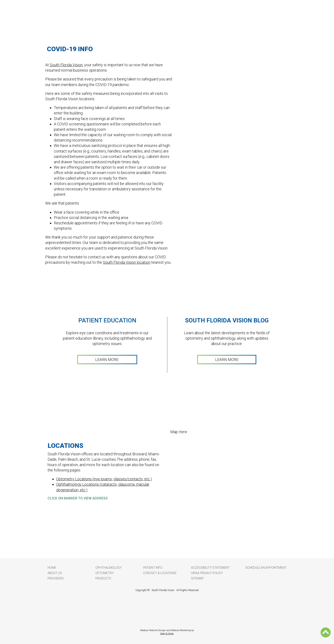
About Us (55, 573)
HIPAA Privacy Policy (207, 573)
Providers (56, 578)
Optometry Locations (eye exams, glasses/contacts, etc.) (104, 479)
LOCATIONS (65, 446)
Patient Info (153, 568)
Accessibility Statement (210, 568)
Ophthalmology (109, 568)
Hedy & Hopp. (167, 634)
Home (52, 568)
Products (103, 578)
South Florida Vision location (127, 262)
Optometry (105, 573)
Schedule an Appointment (266, 568)
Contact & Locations (160, 573)
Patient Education (107, 320)
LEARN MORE (107, 360)
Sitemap (197, 578)
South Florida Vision (66, 65)
